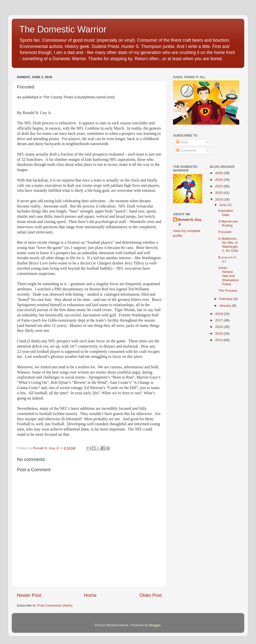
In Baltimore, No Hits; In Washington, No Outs (228, 245)
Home (90, 595)
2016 (219, 327)
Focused (225, 232)
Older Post (151, 595)
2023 (219, 186)
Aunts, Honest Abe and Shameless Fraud (228, 276)
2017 (219, 320)
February (226, 299)
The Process (228, 291)
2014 (219, 340)
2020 (219, 193)
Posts (182, 142)
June (223, 205)
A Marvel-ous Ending (228, 223)
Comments (186, 150)
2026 (219, 173)
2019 (219, 199)
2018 (219, 314)
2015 (219, 333)
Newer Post (29, 595)
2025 (219, 180)
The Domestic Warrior (63, 29)
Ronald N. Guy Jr (190, 222)
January (226, 306)
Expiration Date (226, 213)
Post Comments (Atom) (55, 605)
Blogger (155, 625)
